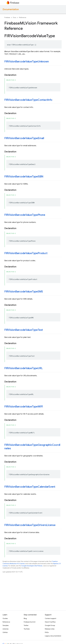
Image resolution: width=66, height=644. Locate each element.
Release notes (50, 629)
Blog (25, 618)
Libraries (6, 629)
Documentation (11, 9)
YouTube (27, 629)
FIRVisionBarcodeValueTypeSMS (24, 292)
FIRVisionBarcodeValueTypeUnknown (27, 62)
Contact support (51, 618)
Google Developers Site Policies (32, 566)
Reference (23, 17)
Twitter (26, 625)
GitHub (5, 632)
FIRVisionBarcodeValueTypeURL (23, 368)
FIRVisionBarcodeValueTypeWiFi (24, 407)
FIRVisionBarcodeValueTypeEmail (24, 138)
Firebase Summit (30, 622)
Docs (15, 17)
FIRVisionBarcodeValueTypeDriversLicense (30, 525)
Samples (6, 625)
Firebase (7, 17)
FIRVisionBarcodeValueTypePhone (25, 215)
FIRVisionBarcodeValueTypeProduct (26, 253)
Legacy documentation (53, 636)
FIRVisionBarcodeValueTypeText (24, 330)
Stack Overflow (50, 622)
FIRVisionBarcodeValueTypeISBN (24, 177)
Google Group (50, 625)
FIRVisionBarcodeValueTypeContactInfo (28, 100)
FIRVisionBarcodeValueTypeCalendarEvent (30, 487)
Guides (5, 618)
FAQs (47, 632)
